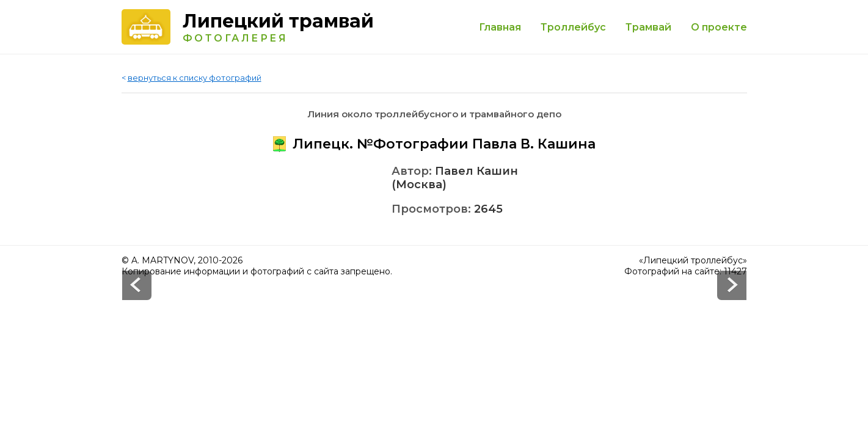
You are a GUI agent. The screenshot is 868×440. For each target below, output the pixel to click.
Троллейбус (573, 27)
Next (137, 285)
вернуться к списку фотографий (195, 78)
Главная (500, 27)
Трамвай (648, 27)
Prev (732, 285)
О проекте (719, 27)
